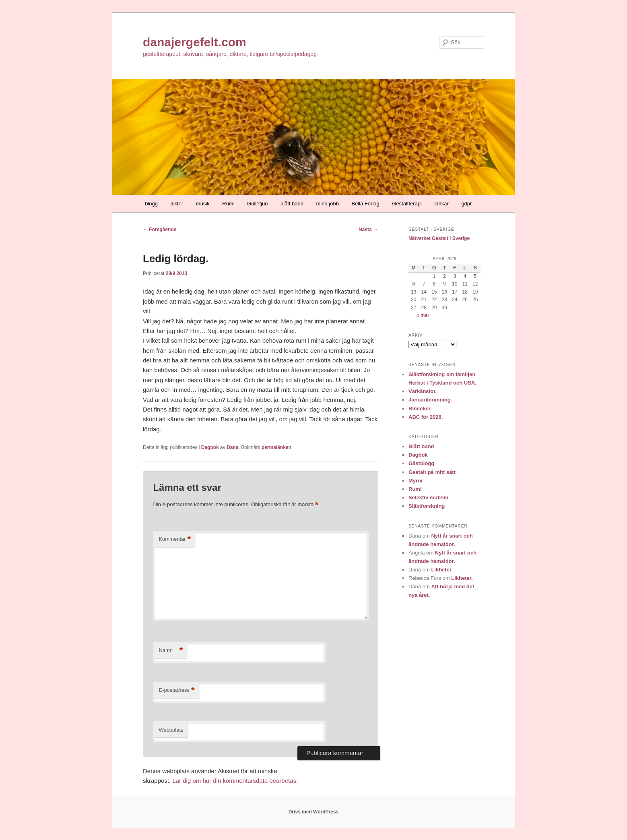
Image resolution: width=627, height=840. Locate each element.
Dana (232, 447)
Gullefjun (257, 204)
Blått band (421, 446)
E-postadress (176, 690)
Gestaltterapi (407, 204)
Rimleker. (420, 409)
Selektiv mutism (428, 498)
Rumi (228, 204)
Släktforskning (427, 506)
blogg (151, 204)
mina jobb (328, 204)
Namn (171, 651)
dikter (177, 204)
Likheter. (442, 570)
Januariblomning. (430, 400)
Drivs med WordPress (314, 812)
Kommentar (175, 539)
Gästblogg (421, 463)
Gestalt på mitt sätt (432, 472)
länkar (441, 204)
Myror (416, 481)
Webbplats (171, 730)
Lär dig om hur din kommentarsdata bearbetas (234, 781)
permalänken (276, 447)
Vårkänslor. (423, 391)
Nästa (368, 230)
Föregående (160, 230)
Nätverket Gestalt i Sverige (439, 238)
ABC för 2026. (426, 417)
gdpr (466, 204)
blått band (292, 204)
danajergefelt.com (195, 42)
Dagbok (210, 447)
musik (203, 204)
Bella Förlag (365, 204)
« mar (423, 315)
